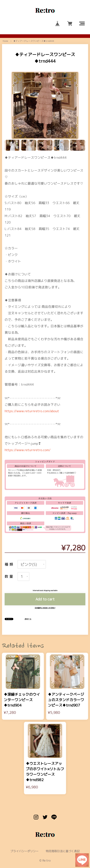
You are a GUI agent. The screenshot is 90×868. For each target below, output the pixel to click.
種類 (9, 545)
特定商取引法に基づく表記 (63, 832)
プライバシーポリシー (24, 832)
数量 (9, 558)
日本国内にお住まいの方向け (45, 589)
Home (5, 41)
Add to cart (45, 580)
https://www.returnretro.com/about (32, 392)
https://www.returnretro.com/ (28, 431)
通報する (28, 600)
